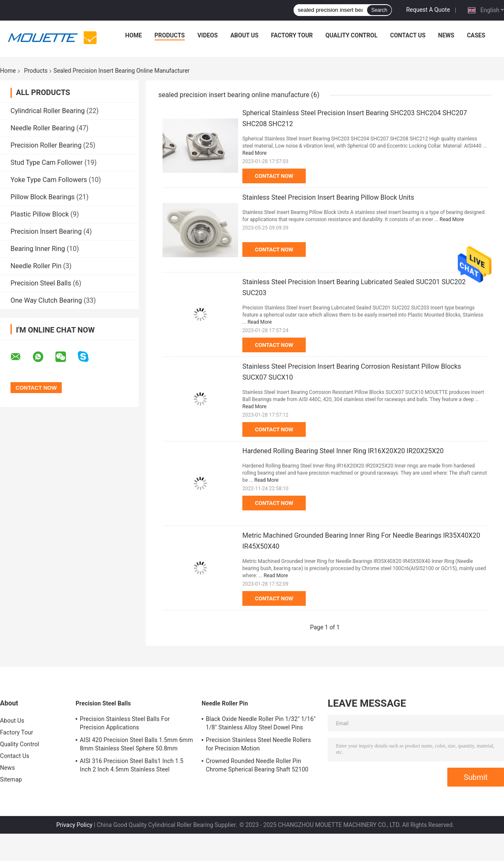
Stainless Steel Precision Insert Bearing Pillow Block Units (328, 197)
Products (170, 35)
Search (379, 10)
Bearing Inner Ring (38, 249)
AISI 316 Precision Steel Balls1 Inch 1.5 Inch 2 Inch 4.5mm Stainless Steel (132, 765)
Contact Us (408, 35)
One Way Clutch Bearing (46, 300)
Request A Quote (428, 10)
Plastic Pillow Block (40, 214)
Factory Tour (292, 35)
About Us (244, 35)
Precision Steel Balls (41, 283)
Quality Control (352, 35)
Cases (476, 35)
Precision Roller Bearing (46, 145)
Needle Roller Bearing (43, 128)
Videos (208, 35)
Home (134, 35)
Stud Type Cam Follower (47, 162)
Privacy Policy (74, 825)
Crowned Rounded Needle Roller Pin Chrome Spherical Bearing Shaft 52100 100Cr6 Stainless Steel (257, 766)
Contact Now (274, 176)
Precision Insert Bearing (46, 231)
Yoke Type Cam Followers (49, 180)
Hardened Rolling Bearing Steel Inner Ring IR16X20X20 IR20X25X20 (343, 451)
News (446, 35)
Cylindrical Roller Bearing (48, 111)
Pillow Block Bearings (43, 197)
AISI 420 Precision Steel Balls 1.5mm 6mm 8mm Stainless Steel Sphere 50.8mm (136, 744)
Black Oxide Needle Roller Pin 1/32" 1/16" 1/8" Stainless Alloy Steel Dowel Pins (261, 723)
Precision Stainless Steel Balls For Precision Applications (125, 723)
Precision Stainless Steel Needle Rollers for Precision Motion (258, 744)
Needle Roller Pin (36, 266)
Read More (255, 153)
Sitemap (11, 779)
